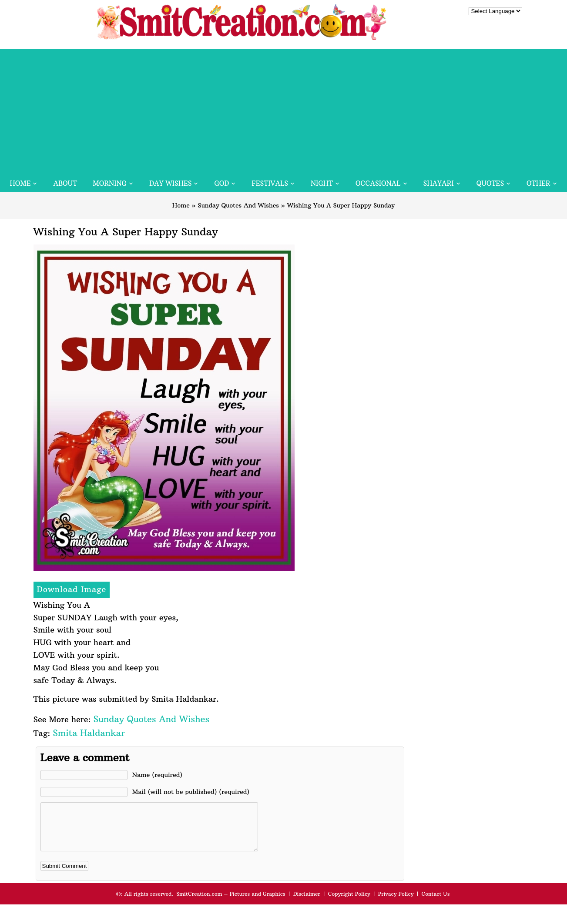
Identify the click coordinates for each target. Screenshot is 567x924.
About (65, 183)
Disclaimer (307, 903)
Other (538, 183)
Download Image (72, 589)
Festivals (270, 183)
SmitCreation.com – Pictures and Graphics (231, 903)
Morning (110, 183)
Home (20, 183)
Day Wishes (171, 183)
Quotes (490, 183)
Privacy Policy (396, 903)
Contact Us (435, 903)
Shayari (439, 183)
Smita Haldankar (89, 733)
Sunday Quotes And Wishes (238, 205)
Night (322, 183)
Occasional (378, 183)
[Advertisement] (284, 110)
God (221, 183)
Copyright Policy (349, 903)
